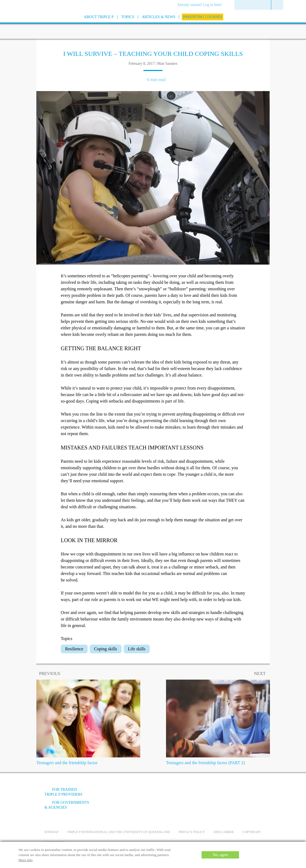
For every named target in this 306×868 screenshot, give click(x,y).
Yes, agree (220, 855)
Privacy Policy (192, 832)
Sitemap (51, 832)
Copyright (252, 832)
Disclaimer (224, 832)
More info (25, 860)
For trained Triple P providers (63, 792)
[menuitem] (201, 5)
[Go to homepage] (31, 24)
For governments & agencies (67, 805)
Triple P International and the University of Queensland (118, 832)
